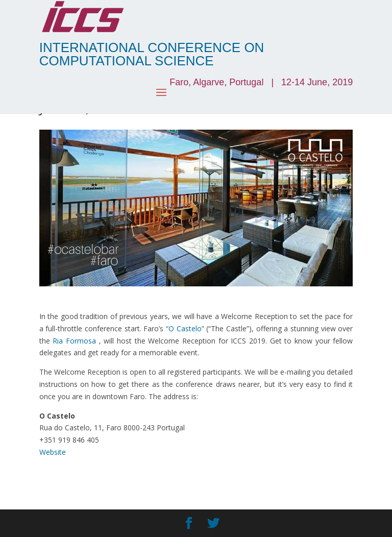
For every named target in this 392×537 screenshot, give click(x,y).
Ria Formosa (74, 341)
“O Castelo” (185, 328)
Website (53, 452)
